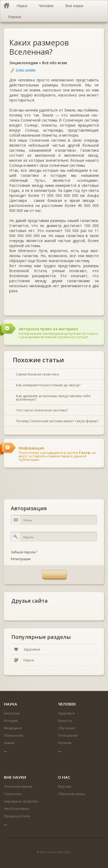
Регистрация (21, 559)
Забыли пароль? (24, 552)
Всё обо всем (55, 63)
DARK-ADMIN (26, 70)
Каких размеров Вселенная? (39, 47)
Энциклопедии (24, 63)
